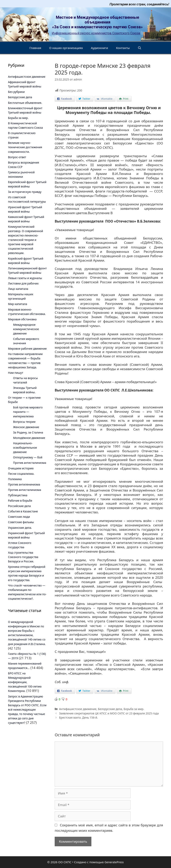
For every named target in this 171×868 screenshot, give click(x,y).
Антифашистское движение (78, 709)
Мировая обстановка (22, 319)
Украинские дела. (20, 528)
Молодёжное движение (29, 438)
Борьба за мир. (134, 709)
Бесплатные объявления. (25, 103)
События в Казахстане (23, 511)
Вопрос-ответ (17, 157)
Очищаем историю (21, 468)
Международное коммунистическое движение (26, 329)
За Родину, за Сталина (28, 432)
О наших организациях (66, 48)
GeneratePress (114, 862)
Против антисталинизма (30, 463)
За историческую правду (25, 192)
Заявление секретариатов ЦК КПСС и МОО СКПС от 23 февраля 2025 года (109, 713)
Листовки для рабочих (23, 283)
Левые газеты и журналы (25, 278)
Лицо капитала (18, 289)
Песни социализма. (21, 474)
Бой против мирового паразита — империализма (28, 412)
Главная (35, 48)
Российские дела (19, 506)
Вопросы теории (24, 422)
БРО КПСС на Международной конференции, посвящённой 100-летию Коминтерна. (25, 682)
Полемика (15, 479)
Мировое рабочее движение (27, 349)
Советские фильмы (21, 522)
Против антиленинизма (24, 484)
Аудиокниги (100, 48)
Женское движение (26, 427)
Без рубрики (16, 92)
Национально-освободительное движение (25, 448)
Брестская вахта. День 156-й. (79, 717)
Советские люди (19, 517)
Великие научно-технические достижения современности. (25, 147)
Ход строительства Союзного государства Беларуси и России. (23, 557)
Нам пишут (16, 373)
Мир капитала (18, 304)
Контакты (123, 48)
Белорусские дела (110, 709)
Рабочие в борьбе (20, 501)
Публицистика (18, 495)
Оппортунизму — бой (28, 457)
